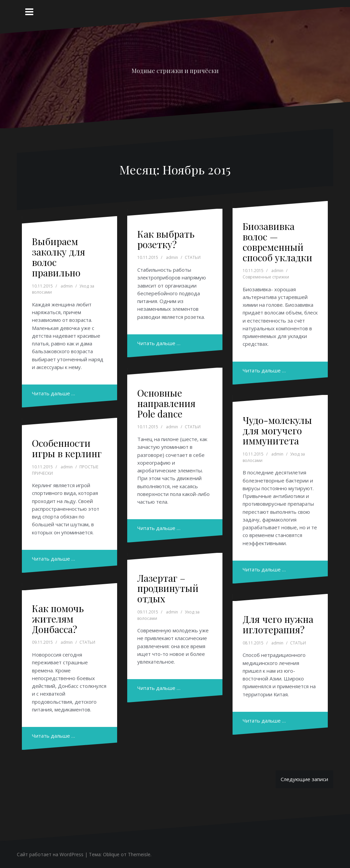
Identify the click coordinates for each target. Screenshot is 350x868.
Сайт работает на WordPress (50, 854)
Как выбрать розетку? (166, 239)
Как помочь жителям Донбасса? (58, 619)
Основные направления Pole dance (166, 403)
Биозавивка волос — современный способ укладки (277, 242)
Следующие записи (304, 779)
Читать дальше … (54, 393)
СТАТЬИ (193, 257)
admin (67, 286)
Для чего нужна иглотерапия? (278, 624)
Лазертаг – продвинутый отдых (168, 588)
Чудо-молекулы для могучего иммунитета (277, 430)
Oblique (111, 854)
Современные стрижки (266, 277)
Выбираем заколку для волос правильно (59, 257)
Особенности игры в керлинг (67, 448)
